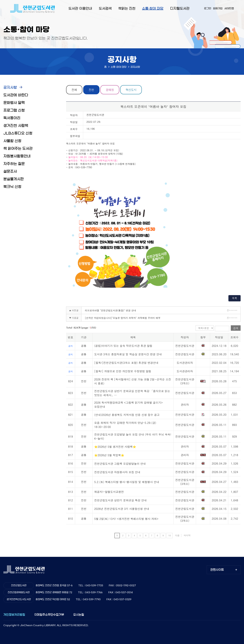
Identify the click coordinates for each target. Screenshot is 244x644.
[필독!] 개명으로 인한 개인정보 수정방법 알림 (123, 371)
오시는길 (79, 615)
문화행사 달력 (14, 103)
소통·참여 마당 (153, 8)
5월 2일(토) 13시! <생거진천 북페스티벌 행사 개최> (126, 519)
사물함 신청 (12, 141)
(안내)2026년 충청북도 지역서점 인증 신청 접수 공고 (127, 415)
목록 (235, 298)
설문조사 (10, 171)
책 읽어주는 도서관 (18, 148)
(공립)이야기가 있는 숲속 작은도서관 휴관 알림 (123, 346)
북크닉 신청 (12, 187)
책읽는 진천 (127, 8)
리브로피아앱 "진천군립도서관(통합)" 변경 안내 (110, 310)
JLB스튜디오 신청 (18, 133)
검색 (236, 328)
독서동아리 (12, 118)
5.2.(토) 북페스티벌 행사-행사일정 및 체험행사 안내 (127, 482)
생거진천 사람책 (16, 126)
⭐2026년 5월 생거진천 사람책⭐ (115, 447)
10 (170, 535)
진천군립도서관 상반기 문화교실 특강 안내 (120, 500)
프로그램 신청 (14, 110)
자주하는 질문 (14, 164)
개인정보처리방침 (14, 615)
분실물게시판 (14, 179)
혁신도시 (131, 90)
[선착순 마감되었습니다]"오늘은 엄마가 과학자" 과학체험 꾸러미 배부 (123, 318)
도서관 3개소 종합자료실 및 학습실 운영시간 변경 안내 (128, 354)
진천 (91, 90)
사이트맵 (229, 8)
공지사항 (10, 87)
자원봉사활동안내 (17, 156)
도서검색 (105, 8)
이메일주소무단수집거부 (49, 615)
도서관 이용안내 (80, 8)
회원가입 (218, 8)
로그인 (208, 8)
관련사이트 (217, 570)
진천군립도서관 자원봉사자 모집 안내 (117, 472)
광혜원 (110, 90)
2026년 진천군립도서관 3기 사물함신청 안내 (122, 509)
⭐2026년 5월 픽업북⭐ (109, 455)
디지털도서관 (180, 8)
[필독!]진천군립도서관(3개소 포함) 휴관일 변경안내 (126, 363)
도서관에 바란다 (16, 95)
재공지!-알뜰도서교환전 (109, 492)
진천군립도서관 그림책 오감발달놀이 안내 (120, 464)
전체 (74, 90)
